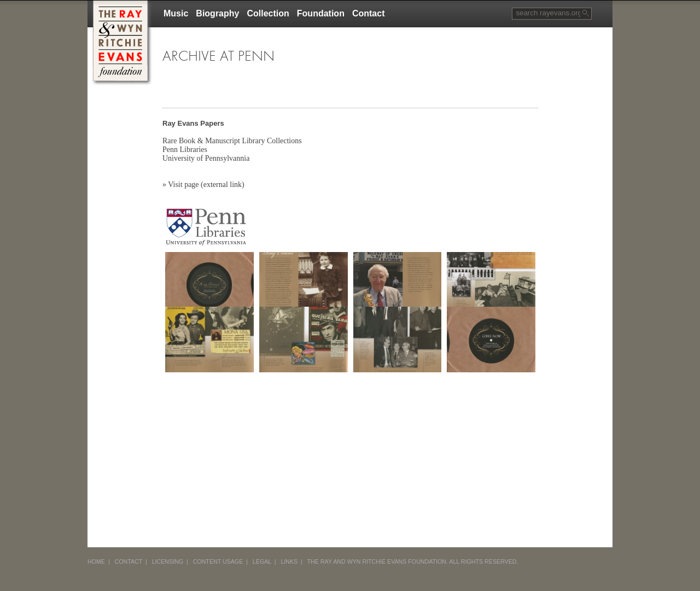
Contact (369, 13)
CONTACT (129, 561)
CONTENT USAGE (218, 561)
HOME (96, 561)
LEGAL (262, 561)
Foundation (321, 13)
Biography (217, 13)
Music (176, 13)
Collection (268, 13)
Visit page (183, 185)
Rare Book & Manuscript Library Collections (232, 141)
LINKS (289, 561)
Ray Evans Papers (193, 123)
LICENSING (168, 561)
